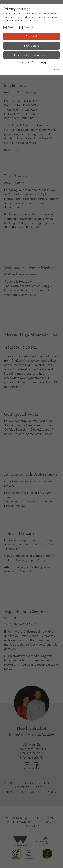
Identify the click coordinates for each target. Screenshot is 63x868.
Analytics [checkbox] (28, 27)
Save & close (32, 46)
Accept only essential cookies (32, 55)
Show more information (32, 62)
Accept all (32, 37)
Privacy (56, 70)
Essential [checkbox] (12, 27)
